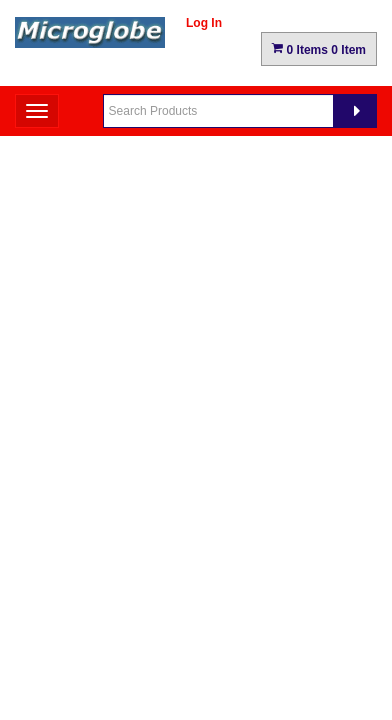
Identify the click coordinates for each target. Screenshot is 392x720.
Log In (204, 23)
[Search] (355, 111)
